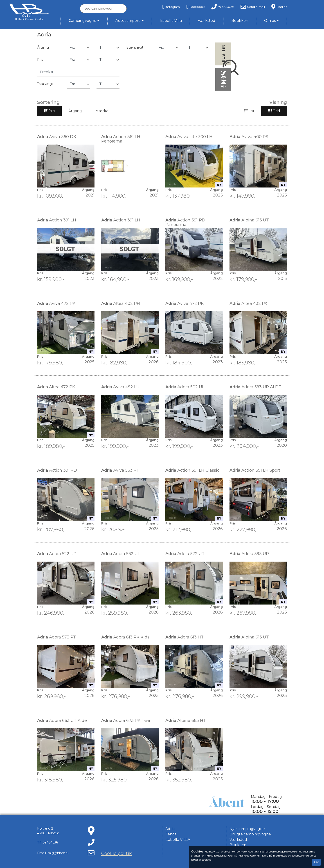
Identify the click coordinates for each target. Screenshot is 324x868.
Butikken (238, 845)
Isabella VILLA (178, 840)
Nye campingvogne (247, 829)
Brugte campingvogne (250, 834)
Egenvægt (135, 47)
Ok (316, 862)
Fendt (171, 834)
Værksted (238, 840)
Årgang (43, 47)
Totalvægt (45, 84)
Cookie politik (117, 853)
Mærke (102, 111)
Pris (40, 60)
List (249, 111)
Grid (274, 111)
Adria (170, 829)
